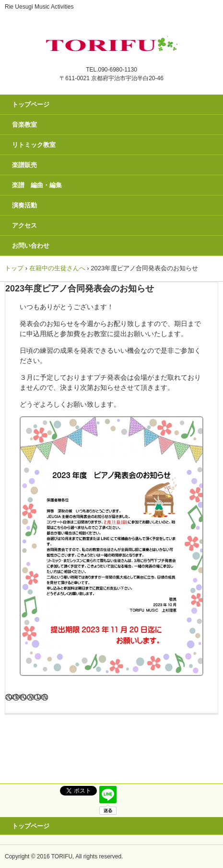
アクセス (24, 225)
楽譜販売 (24, 165)
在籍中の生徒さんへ (57, 268)
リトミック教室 (34, 145)
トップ (14, 268)
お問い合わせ (31, 246)
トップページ (31, 104)
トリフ (111, 42)
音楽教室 (24, 125)
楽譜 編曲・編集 (37, 185)
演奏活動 (24, 205)
